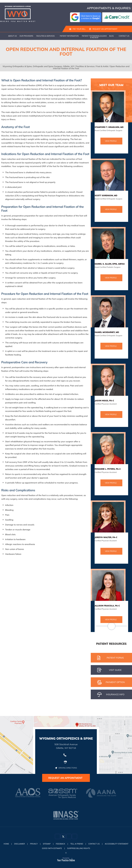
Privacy (34, 844)
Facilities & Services (45, 36)
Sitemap (47, 844)
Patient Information (69, 36)
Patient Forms (110, 658)
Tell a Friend (77, 844)
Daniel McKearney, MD (107, 332)
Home (3, 36)
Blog (111, 36)
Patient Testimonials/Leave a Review (94, 37)
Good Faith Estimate (52, 848)
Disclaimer (19, 844)
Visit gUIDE (109, 670)
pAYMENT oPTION (111, 682)
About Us (12, 36)
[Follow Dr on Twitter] (63, 837)
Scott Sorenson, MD (106, 196)
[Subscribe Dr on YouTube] (75, 837)
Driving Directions (66, 768)
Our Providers (26, 36)
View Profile (111, 141)
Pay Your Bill (77, 29)
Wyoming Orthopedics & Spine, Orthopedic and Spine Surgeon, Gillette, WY (38, 66)
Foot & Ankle (102, 66)
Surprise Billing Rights (79, 848)
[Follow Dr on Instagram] (69, 837)
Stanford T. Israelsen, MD (109, 127)
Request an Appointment (103, 29)
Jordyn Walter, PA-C (106, 537)
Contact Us (124, 36)
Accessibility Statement (117, 844)
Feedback (60, 844)
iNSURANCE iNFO (111, 695)
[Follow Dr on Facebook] (57, 837)
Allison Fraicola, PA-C (107, 606)
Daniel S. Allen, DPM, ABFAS (110, 264)
